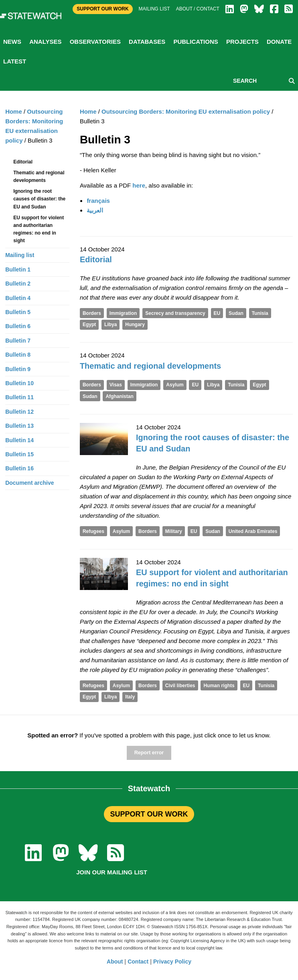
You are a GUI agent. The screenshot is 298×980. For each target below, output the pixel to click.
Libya (110, 325)
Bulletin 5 (18, 312)
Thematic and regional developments (150, 366)
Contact (138, 962)
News (12, 42)
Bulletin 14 (19, 440)
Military (174, 531)
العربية (95, 210)
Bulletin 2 (18, 284)
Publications (196, 42)
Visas (116, 385)
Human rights (219, 686)
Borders (92, 313)
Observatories (95, 42)
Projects (242, 42)
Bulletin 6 (18, 326)
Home (88, 111)
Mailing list (154, 9)
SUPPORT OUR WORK (149, 814)
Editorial (96, 259)
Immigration (123, 313)
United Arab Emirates (253, 531)
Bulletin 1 (18, 269)
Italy (130, 697)
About (115, 962)
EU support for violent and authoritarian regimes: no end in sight (39, 229)
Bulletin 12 (19, 412)
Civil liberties (180, 686)
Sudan (236, 313)
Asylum (175, 385)
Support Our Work (102, 9)
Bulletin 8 (18, 355)
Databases (147, 42)
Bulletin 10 (19, 383)
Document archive (29, 483)
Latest (15, 61)
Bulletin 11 (19, 397)
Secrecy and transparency (175, 313)
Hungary (135, 325)
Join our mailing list (112, 872)
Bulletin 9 (18, 369)
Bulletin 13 (19, 426)
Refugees (93, 531)
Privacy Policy (172, 962)
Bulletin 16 (19, 468)
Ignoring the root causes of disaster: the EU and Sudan (39, 199)
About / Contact (198, 9)
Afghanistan (119, 396)
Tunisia (260, 313)
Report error (149, 753)
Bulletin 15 (19, 454)
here (139, 185)
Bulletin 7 (18, 341)
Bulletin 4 (18, 298)
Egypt (89, 325)
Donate (279, 42)
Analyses (45, 42)
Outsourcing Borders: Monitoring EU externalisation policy (186, 111)
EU (217, 313)
